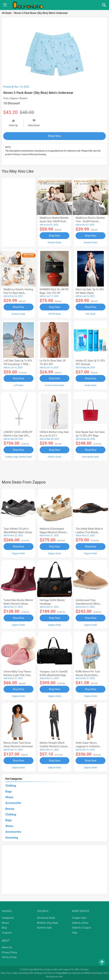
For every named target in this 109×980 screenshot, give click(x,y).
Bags (9, 791)
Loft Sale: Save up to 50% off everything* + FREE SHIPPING (18, 364)
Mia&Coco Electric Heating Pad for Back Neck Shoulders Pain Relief (18, 293)
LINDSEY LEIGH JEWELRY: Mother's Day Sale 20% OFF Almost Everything (18, 435)
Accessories (13, 802)
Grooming (12, 837)
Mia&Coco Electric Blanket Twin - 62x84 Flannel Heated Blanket (90, 222)
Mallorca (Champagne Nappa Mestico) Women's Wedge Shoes (54, 532)
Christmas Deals (46, 917)
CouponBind (62, 973)
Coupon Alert (79, 917)
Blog (4, 927)
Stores (5, 922)
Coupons (7, 932)
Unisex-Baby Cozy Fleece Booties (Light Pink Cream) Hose (18, 675)
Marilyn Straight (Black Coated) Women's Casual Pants (53, 746)
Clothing (11, 785)
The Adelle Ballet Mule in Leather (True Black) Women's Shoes (89, 532)
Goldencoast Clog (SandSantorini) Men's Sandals (88, 603)
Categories (8, 917)
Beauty (10, 808)
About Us (7, 947)
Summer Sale (44, 927)
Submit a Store (80, 922)
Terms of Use (9, 957)
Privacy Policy (9, 952)
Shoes (9, 797)
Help (75, 932)
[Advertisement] (18, 212)
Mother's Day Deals (48, 922)
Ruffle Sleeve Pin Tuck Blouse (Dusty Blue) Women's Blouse (88, 675)
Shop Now (54, 136)
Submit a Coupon (82, 927)
